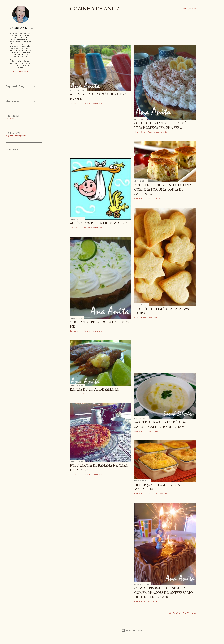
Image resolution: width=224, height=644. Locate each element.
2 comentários (154, 198)
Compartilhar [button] (76, 103)
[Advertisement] (122, 31)
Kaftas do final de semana (94, 389)
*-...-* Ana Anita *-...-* (21, 28)
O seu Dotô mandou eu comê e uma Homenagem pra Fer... (162, 125)
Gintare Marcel (142, 636)
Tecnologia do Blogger (133, 630)
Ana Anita (10, 119)
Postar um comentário (93, 103)
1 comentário (153, 318)
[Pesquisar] (190, 9)
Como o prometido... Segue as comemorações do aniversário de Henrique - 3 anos (163, 592)
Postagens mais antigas (181, 613)
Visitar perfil (21, 72)
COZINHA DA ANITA (95, 8)
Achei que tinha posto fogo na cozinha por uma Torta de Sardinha (163, 189)
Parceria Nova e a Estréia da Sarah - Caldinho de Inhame (160, 424)
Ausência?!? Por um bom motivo (98, 223)
